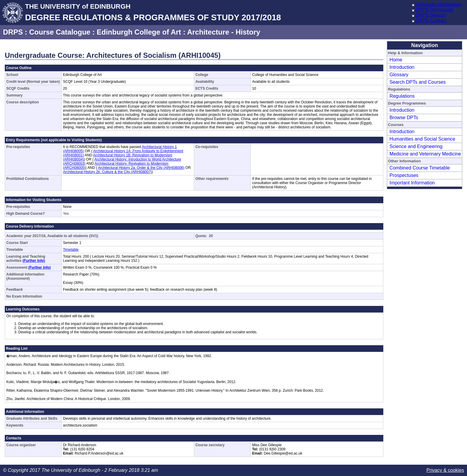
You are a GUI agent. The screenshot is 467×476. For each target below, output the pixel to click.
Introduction (402, 67)
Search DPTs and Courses (418, 82)
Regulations (402, 96)
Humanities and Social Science (422, 139)
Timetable (71, 250)
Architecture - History (224, 32)
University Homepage (438, 4)
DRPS (13, 32)
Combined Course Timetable (420, 168)
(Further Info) (34, 261)
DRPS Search (430, 15)
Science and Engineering (416, 146)
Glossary (399, 75)
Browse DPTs (404, 118)
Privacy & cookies (445, 470)
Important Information (412, 183)
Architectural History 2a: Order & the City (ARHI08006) (141, 168)
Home (396, 60)
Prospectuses (404, 175)
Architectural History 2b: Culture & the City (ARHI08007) (107, 172)
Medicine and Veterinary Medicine (425, 154)
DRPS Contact (431, 20)
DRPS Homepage (434, 10)
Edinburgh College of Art (139, 32)
